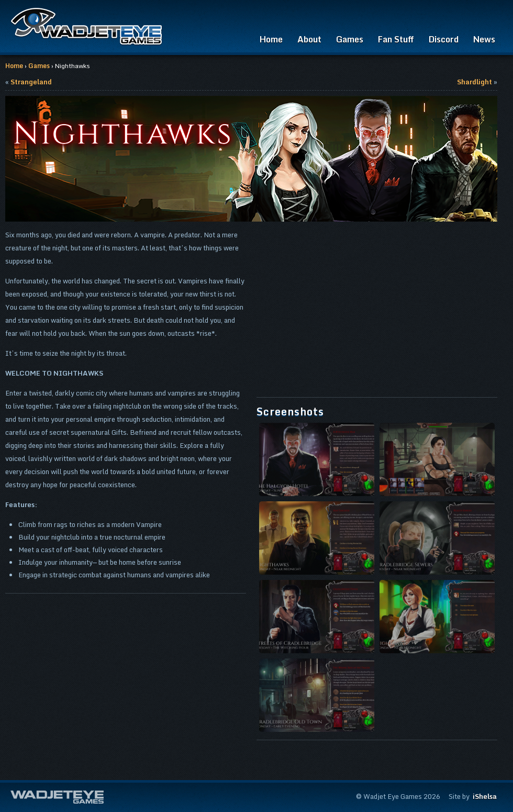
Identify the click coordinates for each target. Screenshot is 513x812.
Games (350, 39)
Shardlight (475, 82)
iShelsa (485, 796)
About (309, 39)
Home (271, 39)
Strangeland (31, 82)
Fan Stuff (396, 39)
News (484, 39)
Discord (444, 39)
